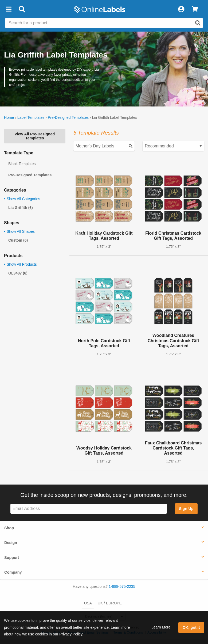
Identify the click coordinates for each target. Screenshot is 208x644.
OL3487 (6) (18, 273)
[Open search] (198, 23)
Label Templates (31, 117)
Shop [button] (9, 528)
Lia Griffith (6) (21, 208)
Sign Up (186, 509)
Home (9, 117)
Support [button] (12, 558)
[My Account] (181, 9)
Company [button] (13, 572)
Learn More (161, 627)
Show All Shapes (19, 231)
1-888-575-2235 (122, 586)
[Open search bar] (22, 9)
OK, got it (191, 627)
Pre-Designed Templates (68, 117)
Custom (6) (18, 240)
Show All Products (20, 264)
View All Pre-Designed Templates (35, 136)
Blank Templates (22, 164)
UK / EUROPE (110, 603)
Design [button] (11, 543)
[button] (9, 9)
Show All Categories (22, 199)
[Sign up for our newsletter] (89, 509)
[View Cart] (195, 9)
